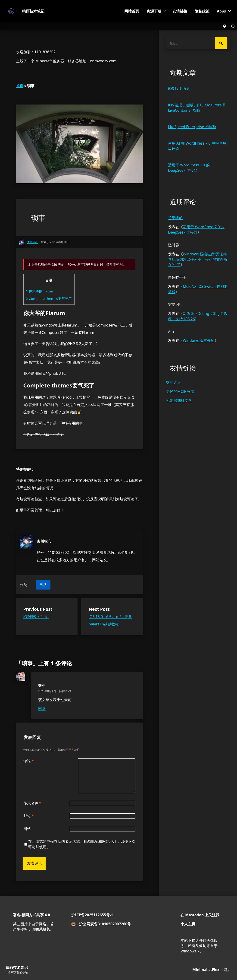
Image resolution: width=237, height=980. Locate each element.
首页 (20, 86)
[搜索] (221, 43)
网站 (27, 829)
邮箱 (29, 816)
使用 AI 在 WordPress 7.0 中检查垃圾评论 (197, 146)
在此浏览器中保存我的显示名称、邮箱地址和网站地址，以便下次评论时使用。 (82, 844)
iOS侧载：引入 (36, 617)
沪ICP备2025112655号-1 (92, 915)
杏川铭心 (44, 541)
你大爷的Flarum (40, 291)
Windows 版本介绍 (199, 340)
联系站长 (43, 929)
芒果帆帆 (175, 218)
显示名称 (32, 803)
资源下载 (154, 11)
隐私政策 (202, 11)
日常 (43, 585)
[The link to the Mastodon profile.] (225, 26)
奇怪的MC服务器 (180, 391)
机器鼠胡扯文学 (179, 400)
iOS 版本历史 (179, 89)
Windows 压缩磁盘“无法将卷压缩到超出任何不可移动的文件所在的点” (198, 259)
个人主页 (188, 924)
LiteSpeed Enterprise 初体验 (192, 127)
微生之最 (174, 382)
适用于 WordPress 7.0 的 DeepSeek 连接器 (189, 168)
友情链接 (180, 11)
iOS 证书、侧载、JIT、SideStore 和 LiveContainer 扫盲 (197, 108)
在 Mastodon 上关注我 (200, 915)
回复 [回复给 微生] (42, 709)
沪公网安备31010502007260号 (105, 924)
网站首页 (132, 11)
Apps (221, 11)
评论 (29, 761)
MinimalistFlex (206, 970)
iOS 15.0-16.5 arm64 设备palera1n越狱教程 (110, 620)
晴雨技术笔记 (33, 11)
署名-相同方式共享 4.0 (31, 915)
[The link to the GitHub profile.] (233, 26)
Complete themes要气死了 (49, 298)
